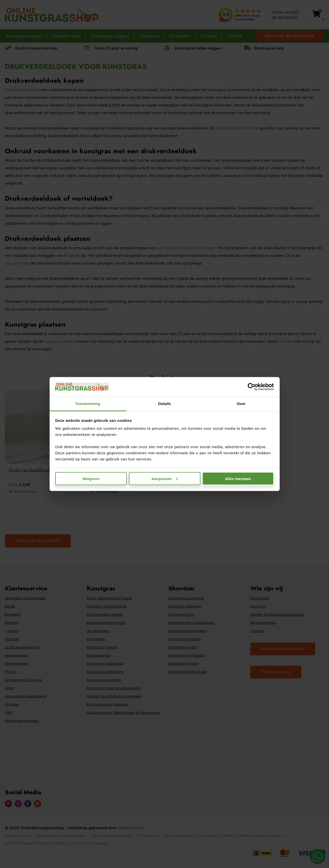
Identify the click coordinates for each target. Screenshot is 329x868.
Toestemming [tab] (88, 404)
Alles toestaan (238, 478)
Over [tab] (241, 404)
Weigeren (91, 478)
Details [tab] (165, 404)
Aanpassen (165, 478)
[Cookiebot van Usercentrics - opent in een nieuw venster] (251, 387)
